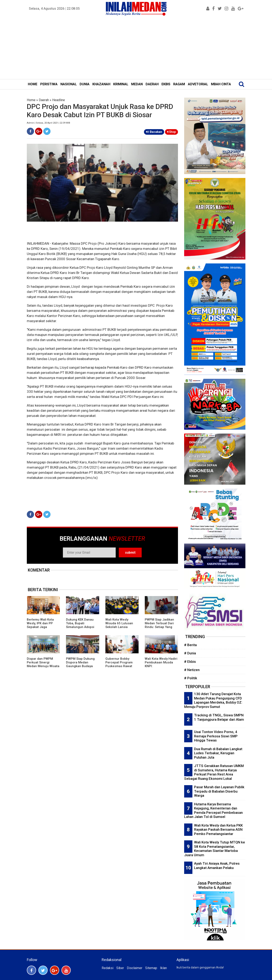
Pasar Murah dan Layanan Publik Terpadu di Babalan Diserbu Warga (219, 791)
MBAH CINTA (221, 84)
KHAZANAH (101, 84)
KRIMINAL (121, 84)
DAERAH (152, 84)
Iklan (163, 968)
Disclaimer (135, 968)
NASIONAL (69, 84)
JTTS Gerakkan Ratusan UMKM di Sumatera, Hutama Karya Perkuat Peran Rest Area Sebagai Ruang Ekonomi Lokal (214, 772)
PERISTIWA (49, 84)
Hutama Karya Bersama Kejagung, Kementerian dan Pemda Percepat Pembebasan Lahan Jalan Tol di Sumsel (213, 810)
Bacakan (154, 132)
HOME (33, 84)
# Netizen (192, 670)
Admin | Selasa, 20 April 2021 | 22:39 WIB (48, 123)
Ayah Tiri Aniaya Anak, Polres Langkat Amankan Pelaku (217, 866)
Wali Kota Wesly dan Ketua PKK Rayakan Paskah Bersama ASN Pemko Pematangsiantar (218, 830)
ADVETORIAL (198, 84)
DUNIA (85, 84)
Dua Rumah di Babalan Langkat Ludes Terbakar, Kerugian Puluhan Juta (218, 753)
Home (31, 100)
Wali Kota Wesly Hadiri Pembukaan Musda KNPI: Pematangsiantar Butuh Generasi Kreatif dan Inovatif (161, 668)
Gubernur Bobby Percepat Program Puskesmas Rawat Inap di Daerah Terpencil (119, 666)
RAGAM (179, 84)
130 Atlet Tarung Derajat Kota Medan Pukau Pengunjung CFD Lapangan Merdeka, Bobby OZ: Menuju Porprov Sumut (213, 700)
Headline (59, 100)
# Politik (191, 678)
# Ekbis (190, 662)
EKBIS (166, 84)
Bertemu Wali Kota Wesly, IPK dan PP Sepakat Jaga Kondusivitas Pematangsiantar (40, 627)
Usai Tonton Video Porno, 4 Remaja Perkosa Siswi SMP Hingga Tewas (216, 736)
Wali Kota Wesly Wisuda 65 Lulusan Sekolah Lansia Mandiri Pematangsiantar (119, 627)
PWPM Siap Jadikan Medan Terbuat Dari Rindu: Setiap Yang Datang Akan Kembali (160, 625)
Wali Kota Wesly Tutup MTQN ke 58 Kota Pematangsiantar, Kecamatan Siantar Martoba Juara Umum (215, 849)
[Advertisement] (136, 48)
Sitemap (151, 968)
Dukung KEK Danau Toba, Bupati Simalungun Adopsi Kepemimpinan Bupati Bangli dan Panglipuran (82, 629)
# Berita (190, 645)
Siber (120, 968)
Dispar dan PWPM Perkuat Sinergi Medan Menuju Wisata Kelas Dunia (43, 664)
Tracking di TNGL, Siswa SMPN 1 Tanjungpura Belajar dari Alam (219, 717)
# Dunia (190, 653)
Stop (171, 132)
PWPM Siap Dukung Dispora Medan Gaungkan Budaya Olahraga (80, 664)
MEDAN (137, 84)
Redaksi (108, 968)
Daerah (44, 100)
